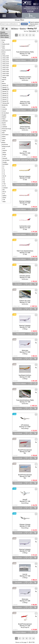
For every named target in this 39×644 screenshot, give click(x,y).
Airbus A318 (6, 62)
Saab (3, 133)
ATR (3, 81)
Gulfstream (5, 121)
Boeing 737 (5, 91)
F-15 (4, 172)
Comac (4, 107)
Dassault (5, 158)
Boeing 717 (5, 87)
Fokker (4, 119)
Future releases (5, 37)
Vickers (4, 139)
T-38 (4, 200)
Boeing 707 (5, 85)
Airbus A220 (6, 56)
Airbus (4, 54)
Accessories (5, 144)
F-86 (4, 182)
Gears (3, 46)
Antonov (4, 79)
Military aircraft (6, 146)
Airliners (3, 52)
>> (33, 35)
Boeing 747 (5, 93)
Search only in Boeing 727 (33, 25)
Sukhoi (4, 137)
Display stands (6, 44)
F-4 (3, 166)
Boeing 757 (5, 95)
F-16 (4, 174)
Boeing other (6, 103)
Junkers (4, 125)
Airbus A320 (6, 66)
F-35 (4, 180)
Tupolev (4, 131)
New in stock (4, 34)
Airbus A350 (6, 74)
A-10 (4, 148)
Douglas (4, 115)
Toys (3, 42)
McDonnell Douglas (7, 129)
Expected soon (4, 35)
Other (3, 48)
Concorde (4, 109)
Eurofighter (5, 164)
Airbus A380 (6, 76)
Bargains (3, 32)
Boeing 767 (5, 97)
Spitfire (4, 196)
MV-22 (4, 192)
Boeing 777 (5, 99)
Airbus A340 (6, 72)
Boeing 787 (5, 101)
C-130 (4, 156)
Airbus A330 (6, 70)
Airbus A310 (6, 60)
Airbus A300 (6, 58)
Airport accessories (6, 50)
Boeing (4, 83)
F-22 (4, 178)
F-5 (3, 168)
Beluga (4, 78)
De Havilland (5, 113)
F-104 (4, 184)
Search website (34, 22)
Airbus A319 (6, 64)
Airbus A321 (6, 68)
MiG (4, 190)
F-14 (4, 170)
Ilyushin (4, 123)
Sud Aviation (5, 135)
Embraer (4, 117)
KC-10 (4, 186)
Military (3, 143)
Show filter (20, 20)
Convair (4, 111)
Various (3, 40)
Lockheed (4, 127)
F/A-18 (4, 176)
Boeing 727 (6, 89)
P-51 (4, 194)
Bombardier (5, 105)
